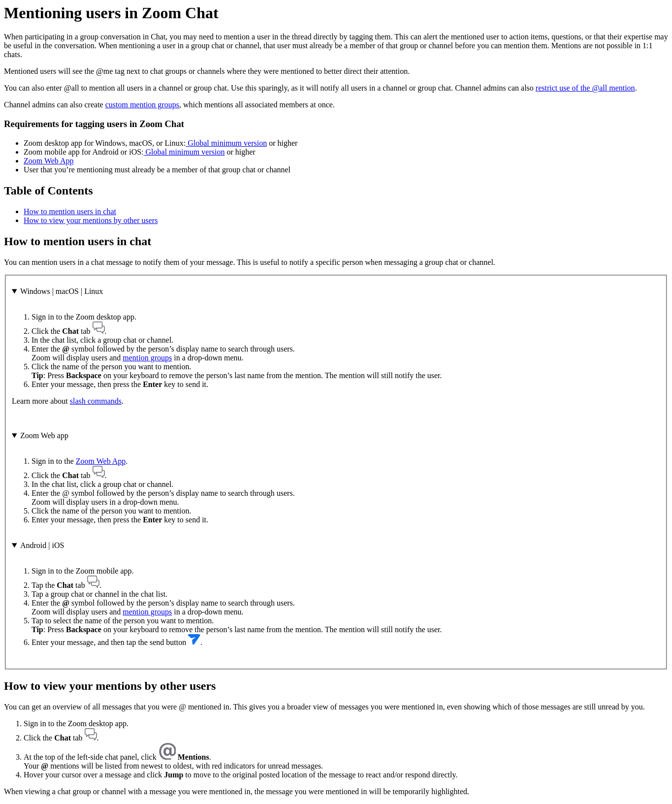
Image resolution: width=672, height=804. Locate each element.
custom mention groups (142, 105)
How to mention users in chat (70, 211)
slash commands (96, 401)
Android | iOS (42, 545)
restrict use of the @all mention (585, 88)
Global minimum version (226, 143)
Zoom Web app (44, 435)
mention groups (147, 358)
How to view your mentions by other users (91, 220)
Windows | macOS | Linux (62, 291)
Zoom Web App (49, 161)
